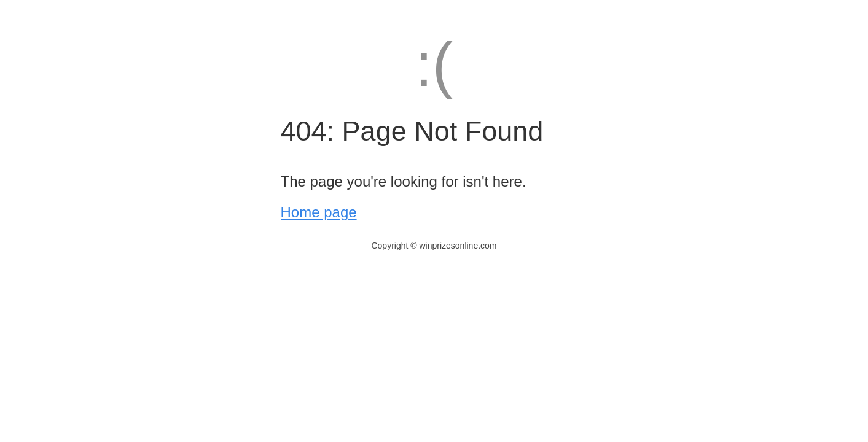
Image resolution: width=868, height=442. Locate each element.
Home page (319, 212)
